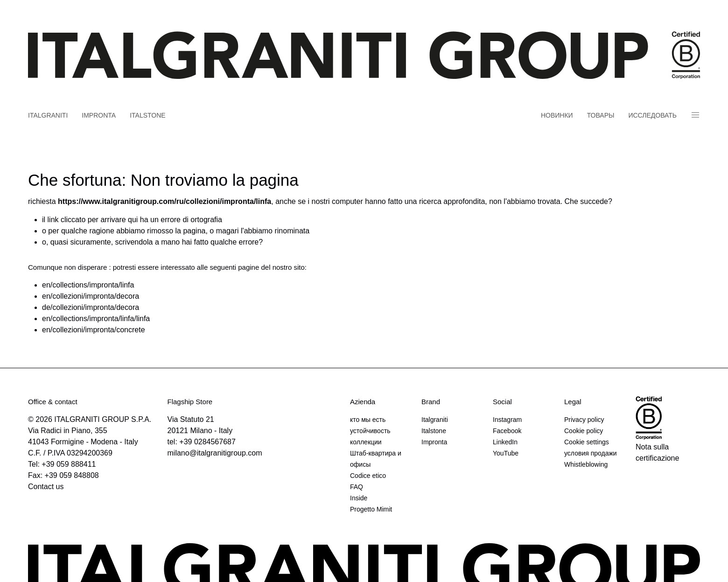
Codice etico (368, 476)
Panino (695, 115)
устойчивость (370, 431)
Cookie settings (587, 442)
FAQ (357, 487)
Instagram (507, 420)
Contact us (46, 487)
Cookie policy (584, 431)
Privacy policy (584, 420)
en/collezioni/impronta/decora (91, 296)
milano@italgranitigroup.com (215, 453)
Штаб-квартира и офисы (376, 459)
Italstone (148, 115)
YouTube (506, 453)
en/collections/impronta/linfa (88, 285)
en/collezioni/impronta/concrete (94, 330)
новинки (557, 115)
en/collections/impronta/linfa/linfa (96, 319)
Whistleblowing (586, 464)
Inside (359, 498)
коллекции (366, 442)
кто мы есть (368, 420)
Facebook (507, 431)
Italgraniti (48, 115)
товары (601, 115)
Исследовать (652, 115)
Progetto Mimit (371, 509)
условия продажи (591, 453)
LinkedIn (505, 442)
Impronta (99, 115)
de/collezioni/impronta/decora (91, 307)
